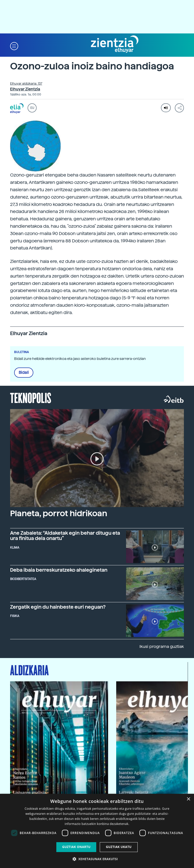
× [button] (188, 799)
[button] (14, 46)
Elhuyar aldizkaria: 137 (26, 84)
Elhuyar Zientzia (25, 89)
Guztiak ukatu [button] (119, 847)
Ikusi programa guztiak (162, 647)
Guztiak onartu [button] (76, 847)
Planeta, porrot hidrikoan (59, 513)
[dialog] (97, 831)
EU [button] (32, 108)
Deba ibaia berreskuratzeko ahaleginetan (59, 570)
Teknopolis (31, 397)
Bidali (24, 373)
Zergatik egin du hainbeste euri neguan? (58, 607)
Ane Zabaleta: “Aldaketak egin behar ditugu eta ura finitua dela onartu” (65, 536)
